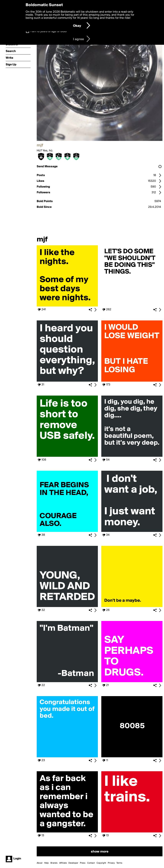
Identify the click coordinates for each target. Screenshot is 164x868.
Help (46, 863)
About (40, 863)
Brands (54, 863)
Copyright (101, 863)
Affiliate (63, 863)
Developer (73, 863)
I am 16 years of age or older (49, 31)
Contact (91, 863)
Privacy (111, 863)
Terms (119, 863)
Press (83, 863)
